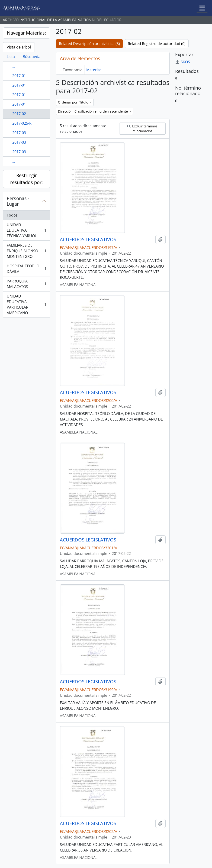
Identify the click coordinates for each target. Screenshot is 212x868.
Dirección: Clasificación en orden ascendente (93, 111)
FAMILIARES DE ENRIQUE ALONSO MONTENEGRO (26, 251)
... (14, 66)
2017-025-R (22, 123)
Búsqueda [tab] (32, 57)
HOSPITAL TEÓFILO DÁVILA (26, 269)
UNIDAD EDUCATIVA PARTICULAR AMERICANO (26, 304)
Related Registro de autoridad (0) (157, 44)
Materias (94, 70)
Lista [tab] (11, 57)
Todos (12, 215)
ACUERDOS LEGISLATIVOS (88, 240)
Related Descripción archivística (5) (89, 44)
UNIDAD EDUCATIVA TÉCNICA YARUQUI (26, 230)
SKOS (183, 62)
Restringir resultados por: (26, 179)
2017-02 (19, 114)
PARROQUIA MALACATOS (26, 284)
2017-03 (19, 133)
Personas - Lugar (18, 201)
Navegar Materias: (26, 33)
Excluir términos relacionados (142, 129)
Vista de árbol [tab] (19, 47)
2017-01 (19, 76)
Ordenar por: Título (74, 102)
